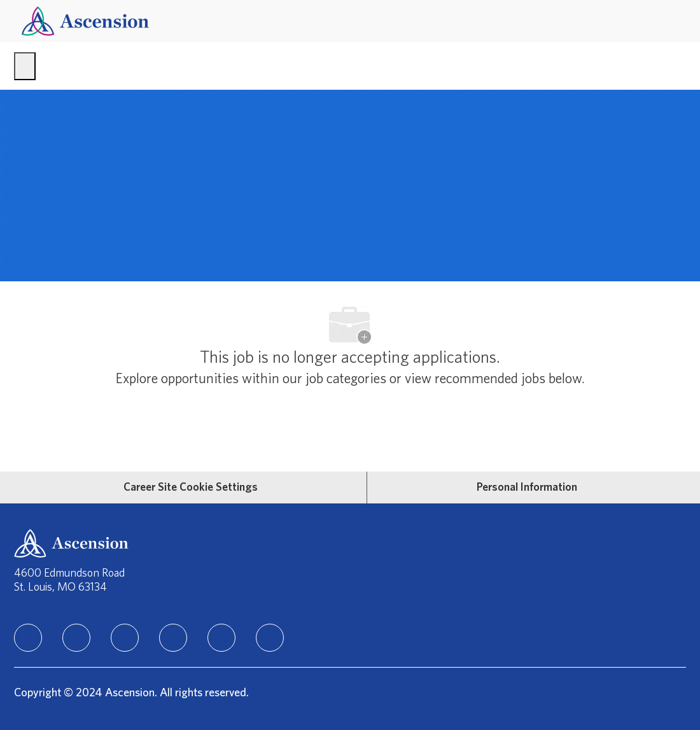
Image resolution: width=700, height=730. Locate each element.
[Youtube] (221, 638)
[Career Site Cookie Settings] (191, 488)
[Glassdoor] (270, 638)
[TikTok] (173, 638)
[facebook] (76, 638)
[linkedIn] (28, 638)
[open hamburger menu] (25, 66)
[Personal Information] (527, 488)
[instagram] (125, 638)
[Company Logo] (85, 21)
